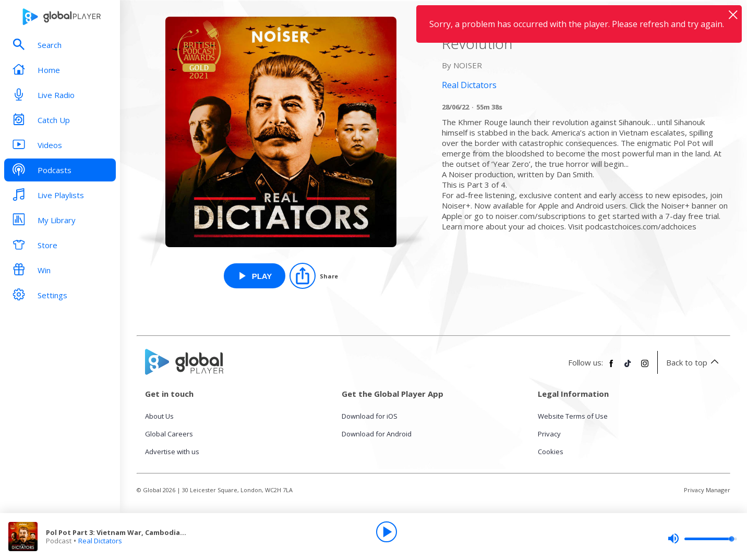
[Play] (387, 532)
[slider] (702, 539)
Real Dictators (100, 541)
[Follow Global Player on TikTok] (628, 368)
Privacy (549, 434)
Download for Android (377, 434)
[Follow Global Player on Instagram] (645, 368)
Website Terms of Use (573, 416)
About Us (159, 416)
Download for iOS (370, 416)
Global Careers (169, 434)
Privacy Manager (707, 490)
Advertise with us (172, 452)
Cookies (551, 452)
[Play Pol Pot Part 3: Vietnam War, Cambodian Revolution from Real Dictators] (255, 276)
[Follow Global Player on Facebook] (611, 368)
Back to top (694, 362)
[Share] (314, 276)
